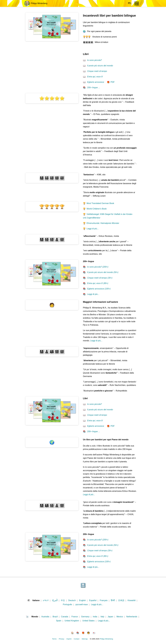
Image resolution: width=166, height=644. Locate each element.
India (95, 617)
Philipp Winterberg (36, 3)
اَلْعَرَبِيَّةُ (55, 600)
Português (68, 604)
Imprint (69, 639)
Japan (110, 617)
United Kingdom (72, 621)
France (75, 617)
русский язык (82, 604)
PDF (111, 82)
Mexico (120, 617)
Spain (59, 621)
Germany (85, 617)
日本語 (121, 600)
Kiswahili (132, 600)
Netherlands (132, 617)
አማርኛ (46, 600)
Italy (102, 617)
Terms (54, 639)
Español (93, 600)
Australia (45, 617)
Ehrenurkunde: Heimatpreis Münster (101, 223)
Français (104, 600)
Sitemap (85, 639)
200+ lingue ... (91, 88)
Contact (77, 639)
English (82, 600)
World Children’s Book (95, 209)
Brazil (55, 617)
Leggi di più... (91, 229)
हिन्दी (113, 600)
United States (88, 621)
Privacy (62, 639)
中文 (63, 600)
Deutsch (72, 600)
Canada (65, 617)
